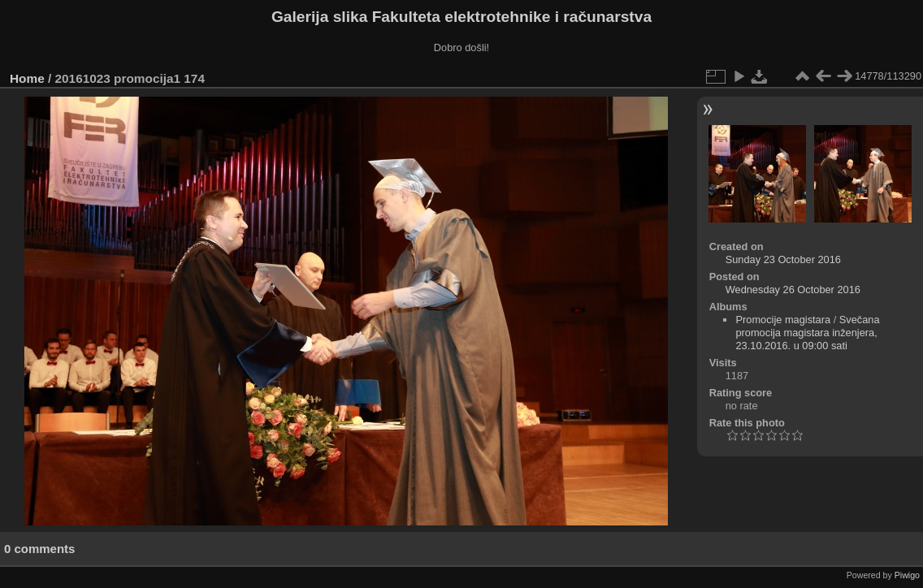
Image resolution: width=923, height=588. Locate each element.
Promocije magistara (783, 320)
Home (27, 78)
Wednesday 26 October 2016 (793, 290)
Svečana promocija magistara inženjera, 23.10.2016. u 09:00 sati (807, 333)
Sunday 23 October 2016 (783, 259)
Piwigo (907, 575)
